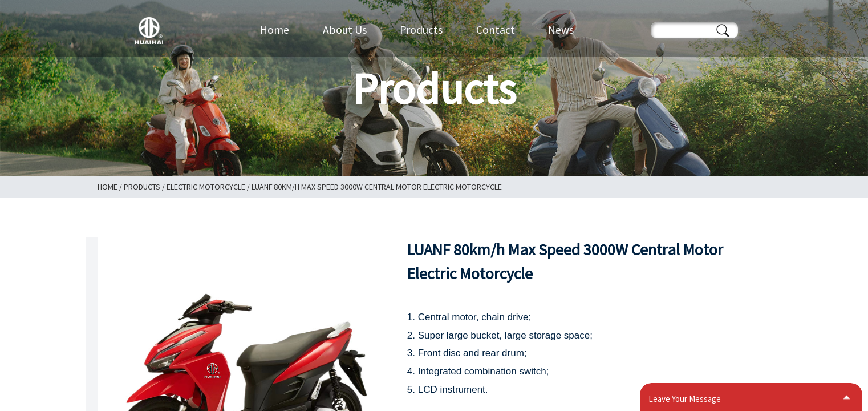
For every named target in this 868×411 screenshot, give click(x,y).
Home (275, 30)
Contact (496, 30)
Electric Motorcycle (206, 187)
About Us (345, 30)
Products (421, 30)
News (561, 30)
